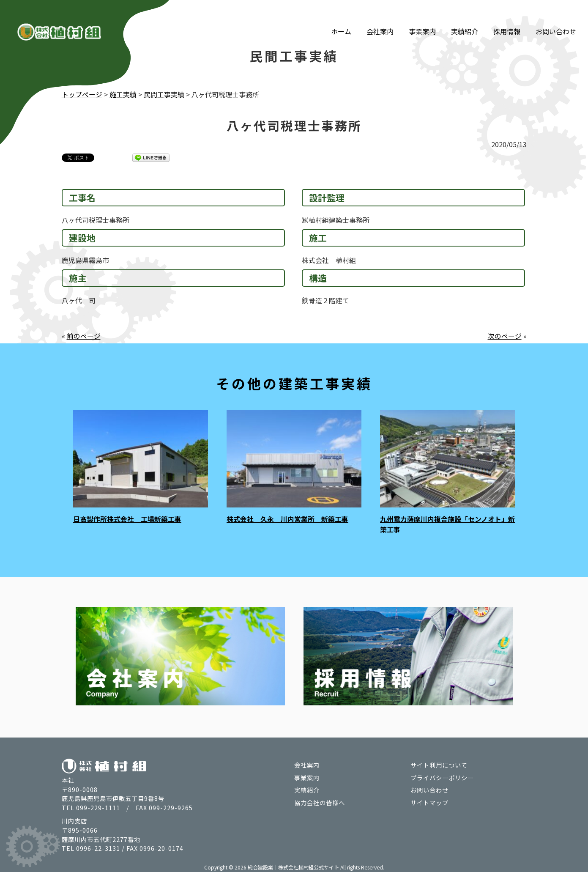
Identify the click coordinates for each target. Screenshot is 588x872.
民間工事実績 (164, 94)
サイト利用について (439, 764)
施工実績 (123, 94)
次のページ (505, 335)
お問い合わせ (556, 20)
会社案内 (380, 20)
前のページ (84, 335)
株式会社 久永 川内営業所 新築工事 (287, 518)
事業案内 (422, 20)
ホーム (341, 20)
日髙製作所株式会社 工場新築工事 (127, 518)
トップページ (82, 94)
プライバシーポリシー (442, 776)
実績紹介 (465, 20)
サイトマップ (429, 801)
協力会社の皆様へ (320, 801)
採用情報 (507, 20)
